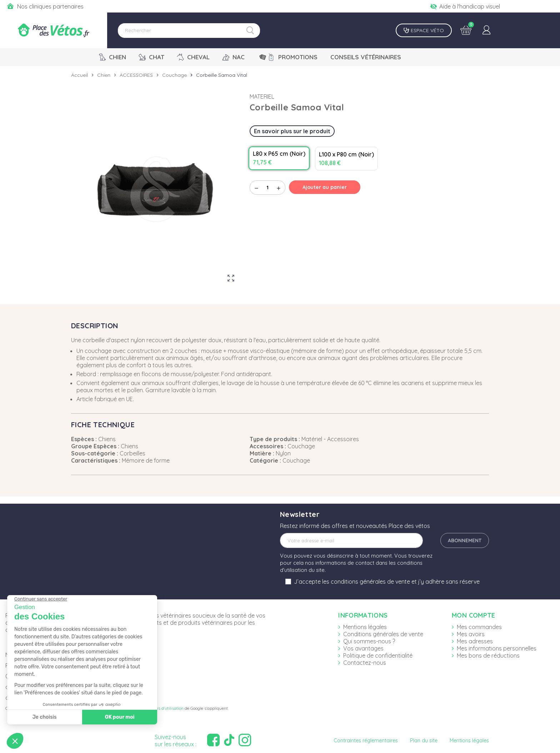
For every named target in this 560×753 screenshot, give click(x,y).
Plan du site (424, 740)
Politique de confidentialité (378, 655)
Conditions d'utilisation (162, 708)
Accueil (79, 75)
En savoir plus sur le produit (292, 131)
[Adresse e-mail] (351, 540)
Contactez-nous (365, 663)
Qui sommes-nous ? (369, 641)
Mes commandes (479, 627)
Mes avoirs (471, 634)
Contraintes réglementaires (366, 740)
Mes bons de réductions (488, 655)
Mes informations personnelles (497, 648)
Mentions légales (365, 627)
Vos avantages (363, 648)
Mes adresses (475, 641)
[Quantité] (267, 188)
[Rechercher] (189, 31)
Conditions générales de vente (383, 634)
